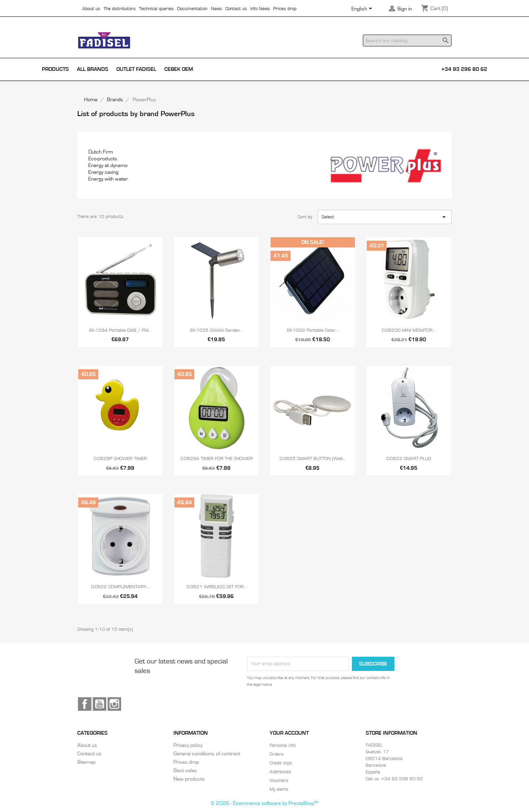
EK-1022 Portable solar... (313, 330)
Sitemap (86, 762)
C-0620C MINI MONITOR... (409, 330)
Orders (277, 754)
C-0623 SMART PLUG (409, 459)
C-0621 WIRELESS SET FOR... (217, 587)
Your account (289, 733)
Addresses (280, 772)
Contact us (236, 9)
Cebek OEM (179, 69)
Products (55, 69)
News (216, 9)
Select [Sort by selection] (385, 217)
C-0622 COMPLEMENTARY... (120, 587)
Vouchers (279, 781)
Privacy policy (188, 745)
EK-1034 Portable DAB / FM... (120, 330)
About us (91, 9)
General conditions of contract (207, 754)
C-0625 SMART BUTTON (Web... (313, 459)
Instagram (114, 704)
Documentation (192, 9)
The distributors (120, 9)
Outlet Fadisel (136, 69)
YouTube (100, 704)
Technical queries (156, 9)
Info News (260, 9)
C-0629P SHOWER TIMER (120, 459)
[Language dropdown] (363, 9)
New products (189, 779)
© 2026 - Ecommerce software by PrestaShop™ (265, 803)
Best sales (185, 770)
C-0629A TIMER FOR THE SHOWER (217, 459)
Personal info (283, 746)
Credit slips (281, 763)
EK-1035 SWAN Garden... (216, 330)
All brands (93, 69)
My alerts (279, 789)
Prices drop (285, 9)
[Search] (407, 40)
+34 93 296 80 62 (464, 69)
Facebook (85, 704)
